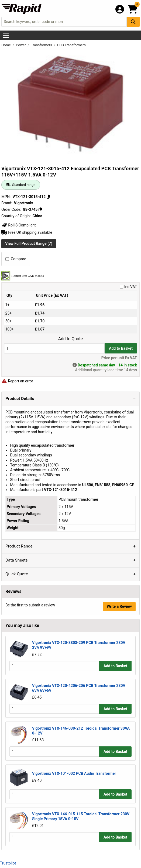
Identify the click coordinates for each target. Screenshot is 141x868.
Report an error (17, 381)
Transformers (42, 45)
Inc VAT (128, 287)
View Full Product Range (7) (29, 243)
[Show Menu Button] (6, 36)
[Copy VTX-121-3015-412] (48, 197)
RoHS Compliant (19, 225)
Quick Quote (17, 574)
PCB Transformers (71, 45)
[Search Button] (133, 22)
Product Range (19, 546)
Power (21, 45)
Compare (16, 259)
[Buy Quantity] (54, 348)
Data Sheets (17, 560)
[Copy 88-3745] (40, 209)
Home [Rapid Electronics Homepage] (6, 45)
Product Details (20, 399)
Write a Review (119, 606)
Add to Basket (121, 348)
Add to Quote (70, 339)
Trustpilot (8, 863)
